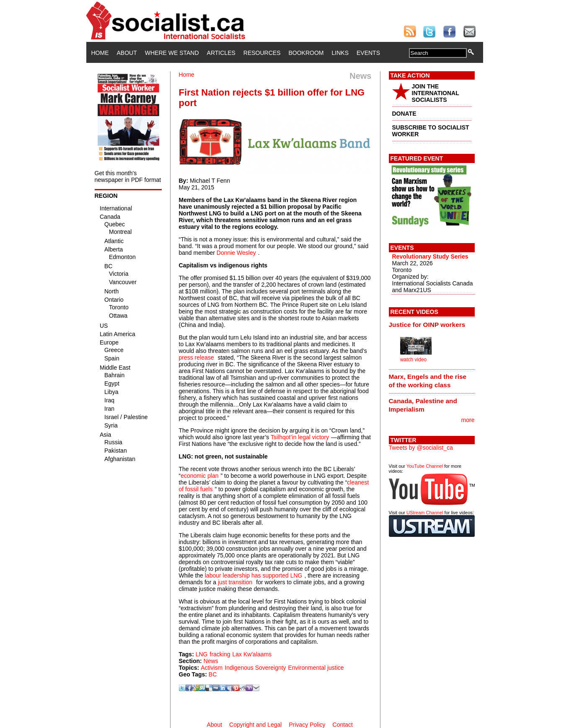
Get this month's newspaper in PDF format (128, 176)
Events (368, 53)
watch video (413, 360)
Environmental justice (316, 668)
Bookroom (306, 53)
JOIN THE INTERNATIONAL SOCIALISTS (436, 93)
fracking (220, 654)
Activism (212, 668)
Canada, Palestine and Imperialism (423, 405)
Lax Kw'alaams (252, 654)
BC (213, 674)
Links (340, 53)
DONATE (404, 114)
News (211, 661)
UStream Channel (425, 513)
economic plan (199, 476)
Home (100, 53)
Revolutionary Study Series (430, 256)
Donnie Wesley (236, 253)
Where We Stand (172, 53)
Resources (262, 53)
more (468, 420)
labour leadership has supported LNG (254, 575)
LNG (202, 654)
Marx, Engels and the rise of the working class (428, 381)
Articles (221, 53)
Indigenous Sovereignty (255, 668)
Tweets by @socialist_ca (421, 448)
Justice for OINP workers (427, 325)
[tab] (432, 324)
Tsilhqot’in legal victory (300, 437)
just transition (235, 582)
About (127, 53)
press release (197, 358)
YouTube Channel (425, 466)
